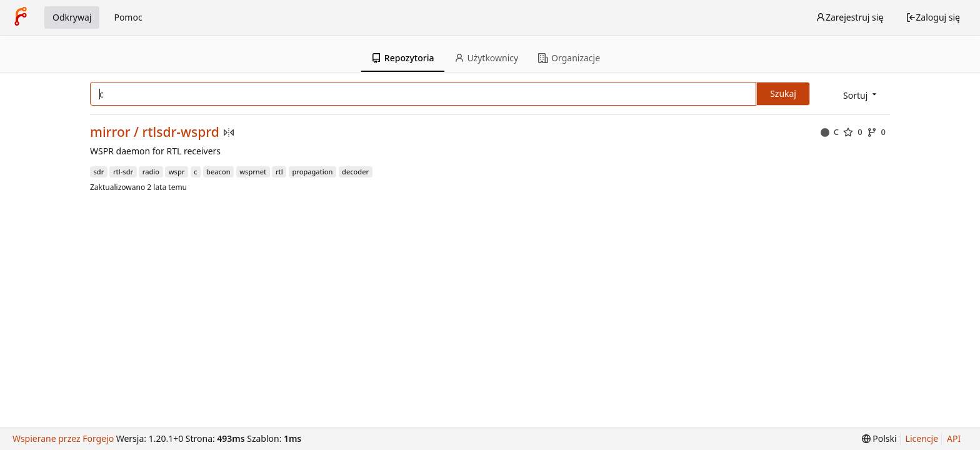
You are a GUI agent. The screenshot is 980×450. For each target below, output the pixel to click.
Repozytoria (403, 58)
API (954, 438)
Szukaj (783, 93)
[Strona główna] (21, 17)
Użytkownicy (487, 58)
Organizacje (569, 58)
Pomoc (128, 17)
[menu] (861, 95)
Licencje (922, 438)
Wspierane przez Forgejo (63, 438)
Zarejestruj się (849, 17)
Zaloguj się (933, 17)
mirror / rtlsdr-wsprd (155, 132)
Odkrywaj (72, 17)
